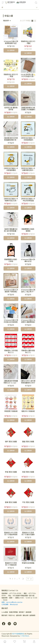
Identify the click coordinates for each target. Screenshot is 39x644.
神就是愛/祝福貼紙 (11, 411)
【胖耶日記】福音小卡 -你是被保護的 (11, 169)
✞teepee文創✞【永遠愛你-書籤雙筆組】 (28, 321)
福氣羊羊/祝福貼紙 (28, 411)
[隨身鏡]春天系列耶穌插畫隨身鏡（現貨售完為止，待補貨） (11, 139)
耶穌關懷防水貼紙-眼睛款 (28, 230)
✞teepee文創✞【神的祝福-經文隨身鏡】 (11, 321)
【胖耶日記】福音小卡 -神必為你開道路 (28, 200)
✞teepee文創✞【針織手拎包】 (28, 260)
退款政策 (19, 615)
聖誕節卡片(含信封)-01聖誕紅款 (11, 564)
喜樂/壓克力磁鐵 (11, 502)
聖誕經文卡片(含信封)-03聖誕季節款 (11, 534)
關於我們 (4, 615)
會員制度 (28, 612)
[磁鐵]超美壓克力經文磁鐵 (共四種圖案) (28, 109)
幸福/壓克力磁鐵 (11, 472)
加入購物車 (11, 50)
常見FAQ (12, 615)
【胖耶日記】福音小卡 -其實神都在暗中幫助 (28, 169)
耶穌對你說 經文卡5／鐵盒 (28, 42)
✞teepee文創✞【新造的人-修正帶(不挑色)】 (28, 291)
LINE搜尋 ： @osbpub (10, 604)
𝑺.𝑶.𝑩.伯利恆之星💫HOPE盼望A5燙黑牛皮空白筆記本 (28, 76)
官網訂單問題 (13, 612)
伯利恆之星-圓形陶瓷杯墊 (11, 109)
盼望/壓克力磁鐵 (28, 472)
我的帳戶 (22, 612)
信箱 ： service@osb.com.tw (12, 602)
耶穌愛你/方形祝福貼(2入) (11, 351)
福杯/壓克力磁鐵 (11, 442)
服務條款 (32, 615)
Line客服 (5, 612)
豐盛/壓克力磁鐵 (28, 442)
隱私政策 (26, 615)
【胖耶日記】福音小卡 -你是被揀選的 (28, 139)
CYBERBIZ (25, 636)
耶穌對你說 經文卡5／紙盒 (11, 75)
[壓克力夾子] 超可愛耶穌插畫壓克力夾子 (28, 382)
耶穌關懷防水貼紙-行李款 (11, 260)
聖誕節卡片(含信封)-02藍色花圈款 (28, 534)
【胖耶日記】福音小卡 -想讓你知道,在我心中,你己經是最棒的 (11, 200)
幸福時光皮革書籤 (28, 563)
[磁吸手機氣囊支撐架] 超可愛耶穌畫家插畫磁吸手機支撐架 (11, 230)
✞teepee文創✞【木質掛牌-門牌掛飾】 (11, 291)
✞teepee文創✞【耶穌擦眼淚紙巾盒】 (11, 42)
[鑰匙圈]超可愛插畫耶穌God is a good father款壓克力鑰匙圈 (11, 382)
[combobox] (7, 21)
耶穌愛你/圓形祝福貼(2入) (28, 351)
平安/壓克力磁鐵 (28, 502)
